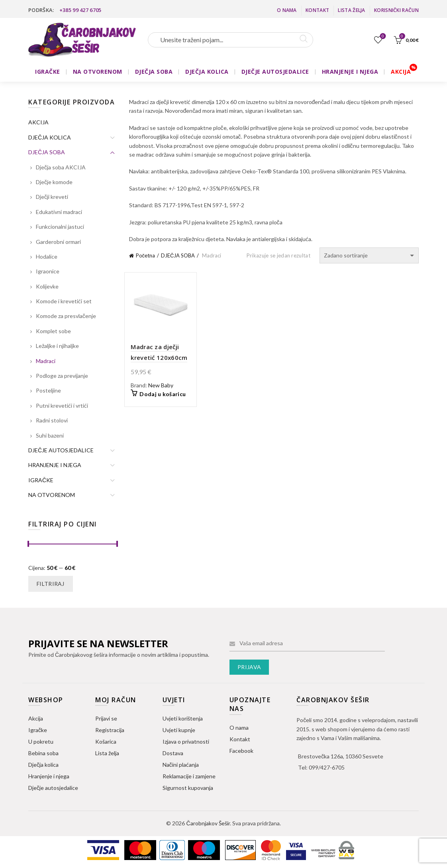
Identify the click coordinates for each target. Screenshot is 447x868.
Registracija (110, 730)
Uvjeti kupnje (179, 730)
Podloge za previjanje (62, 376)
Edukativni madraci (59, 212)
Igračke (38, 730)
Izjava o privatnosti (186, 741)
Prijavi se (106, 718)
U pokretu (41, 741)
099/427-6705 (327, 767)
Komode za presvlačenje (66, 316)
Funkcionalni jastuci (60, 227)
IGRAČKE (48, 72)
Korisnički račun (396, 10)
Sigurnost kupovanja (188, 788)
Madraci (46, 361)
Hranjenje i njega (49, 776)
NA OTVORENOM (98, 72)
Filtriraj (51, 584)
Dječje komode (54, 182)
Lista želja (351, 10)
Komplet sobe (53, 331)
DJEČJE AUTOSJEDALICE (275, 72)
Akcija (36, 718)
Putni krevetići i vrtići (62, 406)
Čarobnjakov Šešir (208, 823)
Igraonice (48, 271)
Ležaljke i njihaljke (57, 346)
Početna (146, 255)
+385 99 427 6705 (80, 10)
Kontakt (317, 10)
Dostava (173, 753)
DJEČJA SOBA (154, 72)
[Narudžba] (369, 255)
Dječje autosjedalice (53, 788)
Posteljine (48, 390)
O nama (287, 10)
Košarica (106, 741)
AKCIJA (401, 72)
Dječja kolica (43, 765)
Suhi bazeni (50, 435)
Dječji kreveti (52, 197)
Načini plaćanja (181, 765)
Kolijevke (47, 286)
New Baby (161, 385)
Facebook (241, 751)
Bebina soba (43, 753)
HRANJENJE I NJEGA (350, 72)
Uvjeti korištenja (183, 718)
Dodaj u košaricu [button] (163, 394)
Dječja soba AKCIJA (61, 167)
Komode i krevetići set (64, 301)
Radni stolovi (52, 420)
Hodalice (47, 256)
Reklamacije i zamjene (189, 776)
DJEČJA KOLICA (207, 72)
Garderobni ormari (58, 242)
